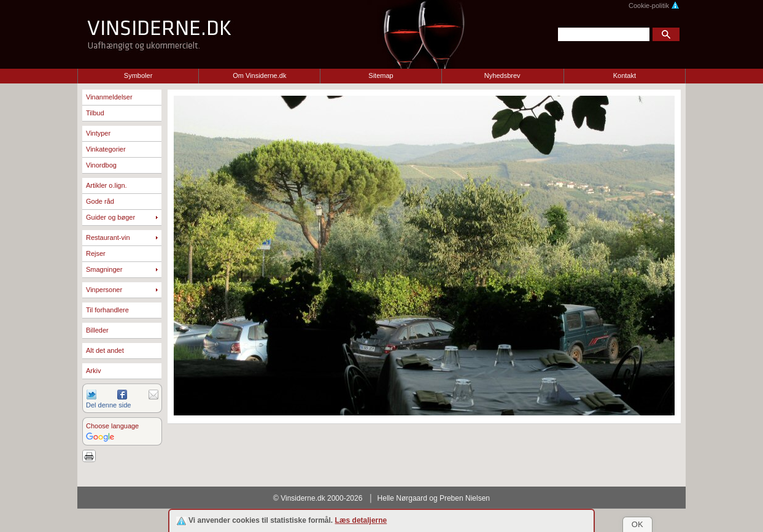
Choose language (112, 426)
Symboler (138, 75)
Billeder (97, 330)
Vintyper (98, 133)
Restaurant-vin (108, 237)
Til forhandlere (107, 310)
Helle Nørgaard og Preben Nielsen (434, 498)
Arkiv (93, 371)
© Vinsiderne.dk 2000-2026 (318, 498)
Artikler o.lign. (107, 185)
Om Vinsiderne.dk (259, 75)
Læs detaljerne (361, 520)
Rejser (96, 253)
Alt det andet (105, 350)
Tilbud (95, 113)
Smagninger (104, 269)
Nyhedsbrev (502, 75)
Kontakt (625, 75)
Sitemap (381, 75)
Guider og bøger (110, 217)
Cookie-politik (654, 6)
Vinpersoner (104, 290)
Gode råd (100, 201)
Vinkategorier (106, 149)
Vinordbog (101, 165)
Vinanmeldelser (109, 97)
